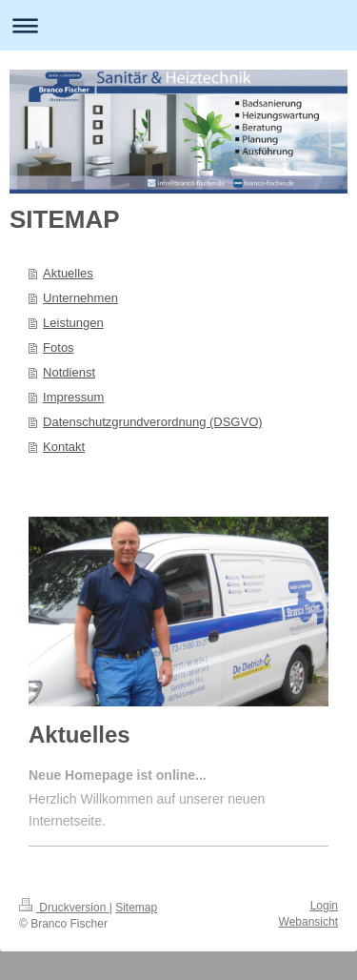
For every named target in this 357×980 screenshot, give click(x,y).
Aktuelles (68, 273)
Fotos (59, 347)
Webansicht (308, 922)
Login (324, 906)
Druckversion (64, 908)
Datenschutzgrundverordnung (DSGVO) (153, 422)
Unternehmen (80, 298)
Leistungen (73, 323)
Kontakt (64, 447)
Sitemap (136, 908)
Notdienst (69, 372)
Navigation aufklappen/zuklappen (178, 25)
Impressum (73, 397)
